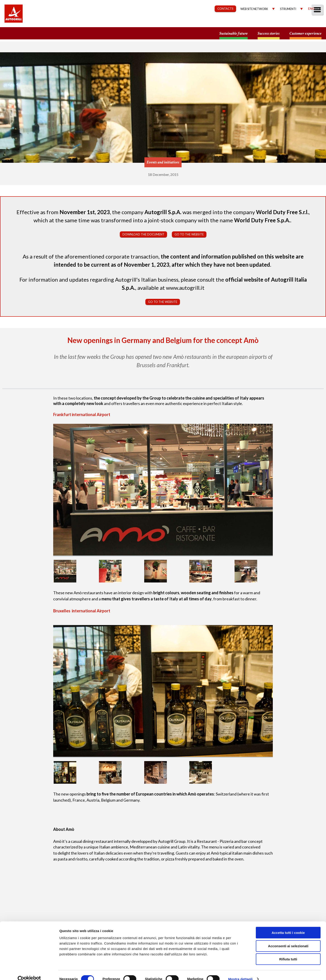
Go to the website (189, 234)
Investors (271, 22)
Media (295, 22)
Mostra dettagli (240, 971)
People (315, 22)
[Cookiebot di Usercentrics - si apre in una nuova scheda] (29, 971)
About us (150, 22)
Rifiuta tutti (288, 951)
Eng (311, 8)
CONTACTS (225, 9)
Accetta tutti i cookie (288, 925)
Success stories (269, 34)
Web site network (254, 9)
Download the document (143, 234)
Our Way (176, 22)
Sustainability (207, 22)
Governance (241, 22)
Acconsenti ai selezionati (288, 938)
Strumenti (288, 9)
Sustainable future (234, 34)
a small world (43, 33)
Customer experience (306, 34)
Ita (318, 8)
